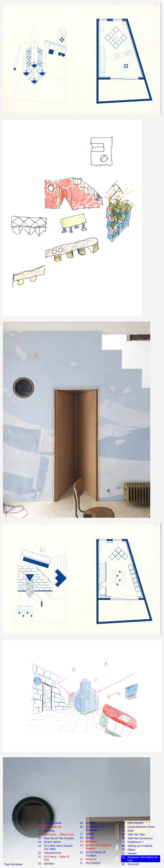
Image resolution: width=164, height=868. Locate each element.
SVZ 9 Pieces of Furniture (96, 854)
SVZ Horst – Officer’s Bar (59, 835)
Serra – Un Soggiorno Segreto (99, 847)
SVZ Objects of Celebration (95, 828)
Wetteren (91, 859)
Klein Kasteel (135, 823)
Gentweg (49, 831)
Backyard (91, 841)
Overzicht (133, 864)
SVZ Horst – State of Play (57, 858)
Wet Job (91, 823)
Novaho (132, 854)
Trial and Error (53, 853)
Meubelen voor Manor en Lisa (143, 859)
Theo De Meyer (13, 864)
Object (131, 850)
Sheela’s (49, 864)
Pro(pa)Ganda (53, 823)
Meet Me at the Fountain (59, 838)
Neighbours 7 (136, 842)
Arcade (90, 838)
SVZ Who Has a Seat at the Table (58, 847)
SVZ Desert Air (53, 827)
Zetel (131, 831)
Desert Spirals (52, 842)
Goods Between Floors (141, 827)
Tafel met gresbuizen (140, 838)
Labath (90, 834)
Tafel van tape (136, 835)
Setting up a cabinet (140, 846)
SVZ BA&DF (93, 863)
